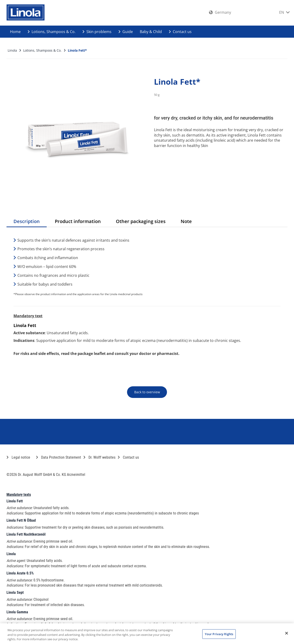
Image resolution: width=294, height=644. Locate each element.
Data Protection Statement (59, 457)
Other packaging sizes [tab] (141, 221)
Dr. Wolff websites (99, 457)
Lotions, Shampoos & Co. (52, 32)
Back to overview (147, 392)
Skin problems (97, 32)
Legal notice (18, 457)
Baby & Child (151, 32)
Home (15, 32)
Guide (126, 32)
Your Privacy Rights (219, 634)
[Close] (287, 633)
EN (284, 12)
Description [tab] (27, 221)
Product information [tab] (78, 221)
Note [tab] (186, 221)
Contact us (180, 32)
